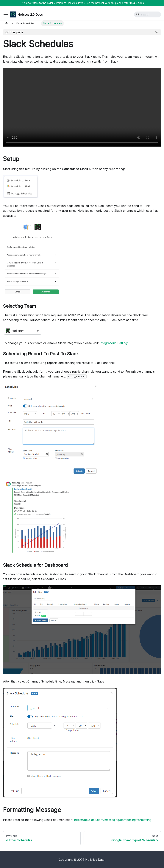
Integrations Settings (114, 343)
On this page (14, 32)
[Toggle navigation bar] (6, 15)
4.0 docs (139, 3)
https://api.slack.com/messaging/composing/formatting (113, 820)
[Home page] (7, 23)
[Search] (148, 15)
